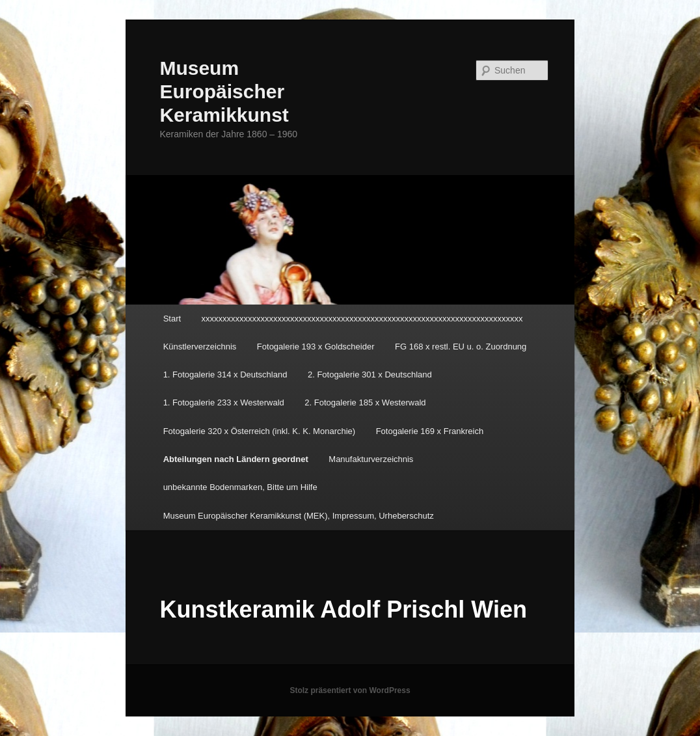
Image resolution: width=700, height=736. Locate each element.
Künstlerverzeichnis (200, 347)
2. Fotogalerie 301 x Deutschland (370, 375)
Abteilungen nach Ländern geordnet (236, 459)
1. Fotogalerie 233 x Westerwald (224, 402)
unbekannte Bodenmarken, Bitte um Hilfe (240, 487)
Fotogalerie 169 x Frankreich (430, 431)
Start (172, 319)
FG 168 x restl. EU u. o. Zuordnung (461, 347)
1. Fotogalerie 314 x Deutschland (225, 375)
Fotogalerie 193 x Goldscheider (316, 347)
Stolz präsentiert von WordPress (350, 690)
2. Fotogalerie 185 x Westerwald (365, 402)
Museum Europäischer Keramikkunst (224, 91)
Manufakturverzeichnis (371, 459)
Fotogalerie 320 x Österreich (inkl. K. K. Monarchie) (260, 431)
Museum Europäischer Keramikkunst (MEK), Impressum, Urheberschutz (299, 516)
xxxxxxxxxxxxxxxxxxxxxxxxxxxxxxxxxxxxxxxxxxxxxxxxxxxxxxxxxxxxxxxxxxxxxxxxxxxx (362, 319)
